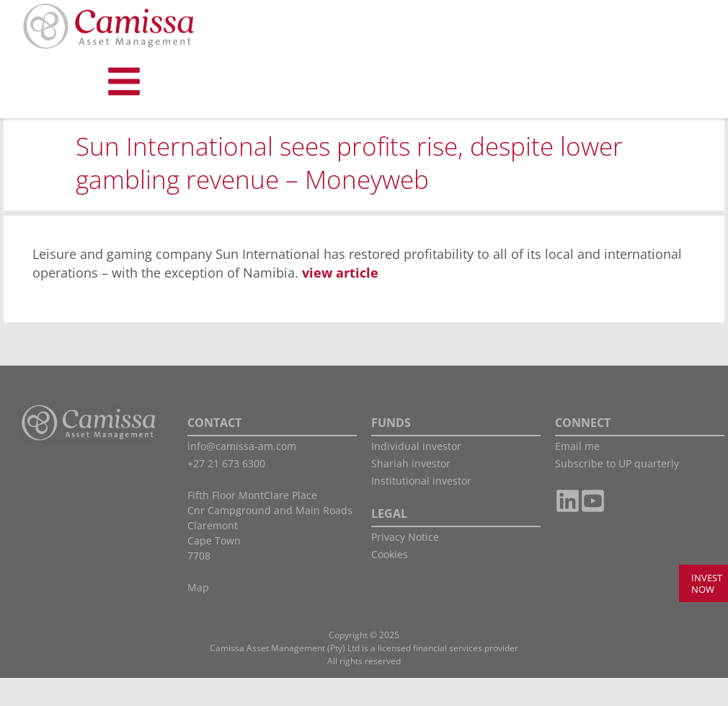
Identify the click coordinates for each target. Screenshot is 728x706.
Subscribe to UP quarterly (617, 491)
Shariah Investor (91, 137)
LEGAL (389, 542)
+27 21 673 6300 (226, 491)
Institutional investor (421, 509)
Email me (577, 474)
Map (198, 615)
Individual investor (416, 474)
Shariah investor (411, 491)
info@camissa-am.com (242, 474)
